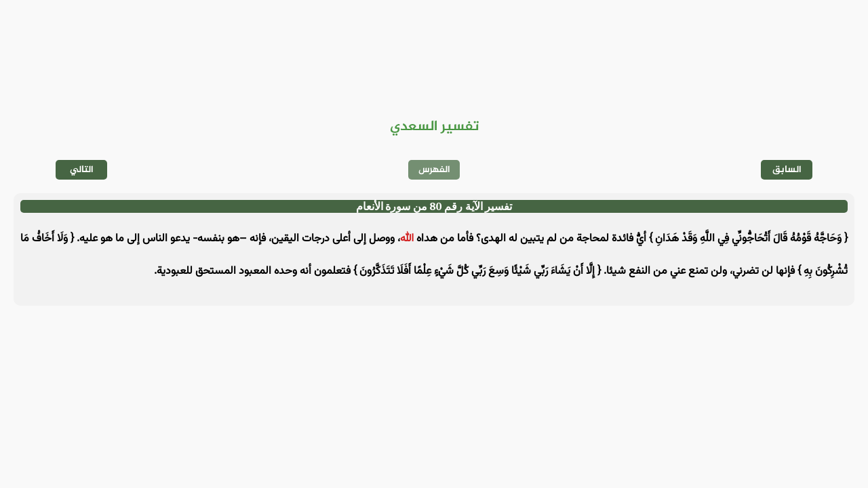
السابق (787, 170)
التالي (82, 170)
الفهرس (434, 170)
